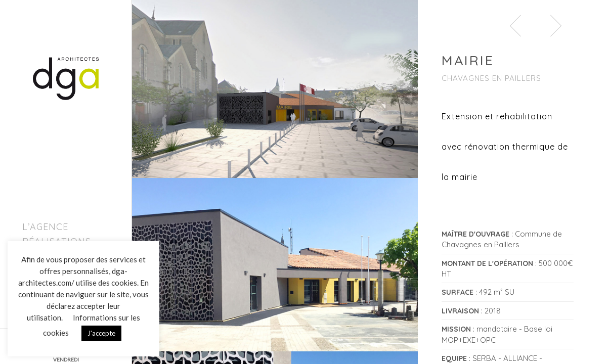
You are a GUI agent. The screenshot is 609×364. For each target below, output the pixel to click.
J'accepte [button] (101, 333)
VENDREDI (66, 359)
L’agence (45, 227)
